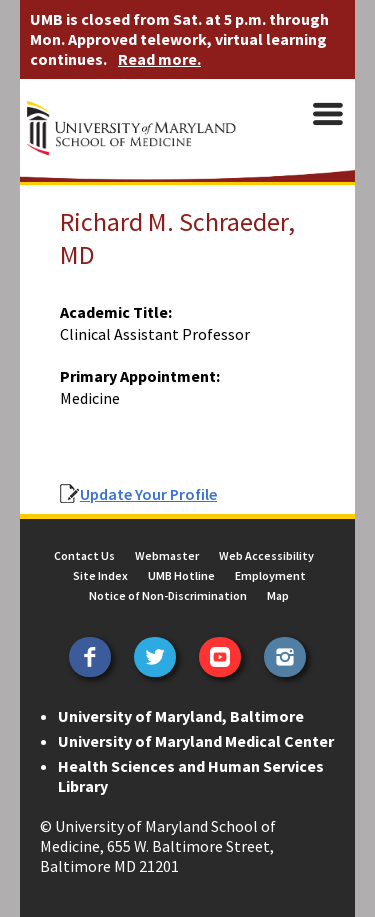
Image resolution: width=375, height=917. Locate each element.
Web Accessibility (266, 555)
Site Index (100, 575)
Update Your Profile (148, 494)
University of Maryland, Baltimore (181, 716)
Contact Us (84, 555)
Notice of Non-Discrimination (168, 595)
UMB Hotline (181, 575)
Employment (270, 575)
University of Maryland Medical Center (196, 741)
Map (278, 595)
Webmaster (167, 555)
